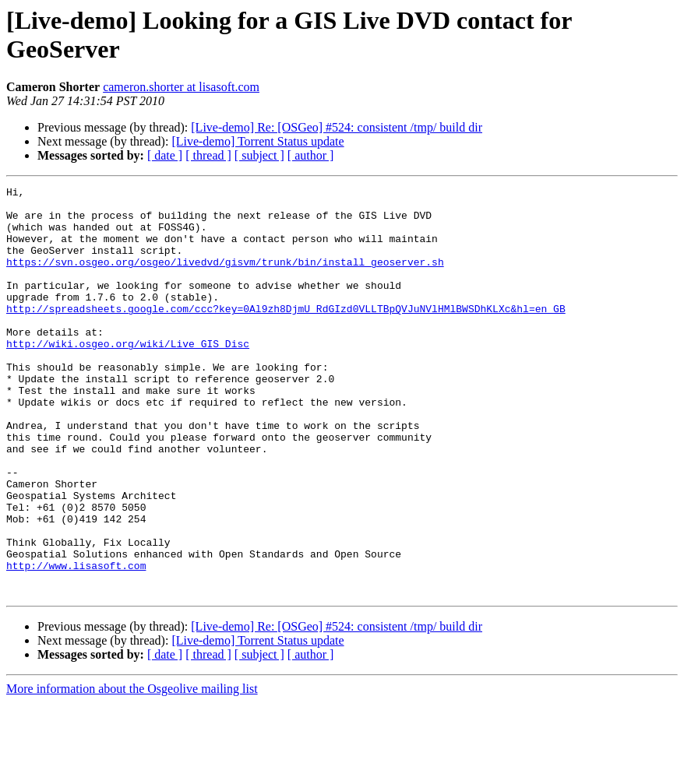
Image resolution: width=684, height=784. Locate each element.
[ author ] (311, 155)
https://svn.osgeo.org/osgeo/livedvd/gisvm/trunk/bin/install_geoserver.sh (225, 278)
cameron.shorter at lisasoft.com (181, 87)
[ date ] (165, 155)
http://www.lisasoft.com (76, 642)
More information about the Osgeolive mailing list (132, 770)
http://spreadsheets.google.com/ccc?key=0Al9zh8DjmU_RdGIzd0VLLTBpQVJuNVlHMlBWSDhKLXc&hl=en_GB (286, 334)
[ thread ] (208, 155)
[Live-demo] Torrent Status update (257, 141)
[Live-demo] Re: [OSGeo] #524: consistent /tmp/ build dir (337, 127)
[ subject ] (259, 155)
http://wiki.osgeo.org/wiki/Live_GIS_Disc (128, 376)
